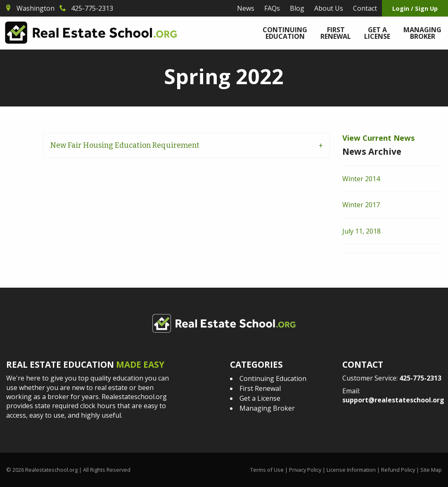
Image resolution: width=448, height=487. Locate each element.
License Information (351, 470)
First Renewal (336, 33)
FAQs (272, 8)
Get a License (377, 33)
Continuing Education (285, 33)
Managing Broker (422, 33)
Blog (297, 8)
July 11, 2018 (361, 231)
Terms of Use (267, 470)
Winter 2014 (361, 179)
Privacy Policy (305, 470)
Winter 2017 (361, 205)
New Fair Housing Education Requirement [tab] (125, 145)
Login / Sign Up (415, 8)
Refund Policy (398, 470)
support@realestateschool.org (393, 400)
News (246, 8)
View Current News (379, 138)
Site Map (431, 470)
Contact (365, 8)
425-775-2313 (420, 378)
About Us (329, 8)
